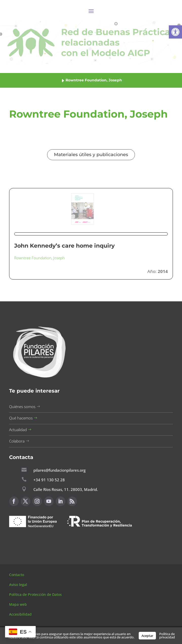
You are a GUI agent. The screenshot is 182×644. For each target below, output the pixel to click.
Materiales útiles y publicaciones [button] (91, 155)
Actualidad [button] (18, 430)
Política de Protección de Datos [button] (36, 594)
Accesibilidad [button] (20, 614)
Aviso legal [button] (19, 585)
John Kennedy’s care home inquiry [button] (64, 246)
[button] (175, 32)
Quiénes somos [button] (22, 407)
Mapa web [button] (18, 604)
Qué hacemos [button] (21, 418)
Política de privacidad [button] (167, 636)
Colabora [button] (17, 441)
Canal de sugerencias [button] (34, 539)
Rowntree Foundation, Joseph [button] (39, 258)
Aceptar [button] (147, 636)
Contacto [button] (17, 575)
